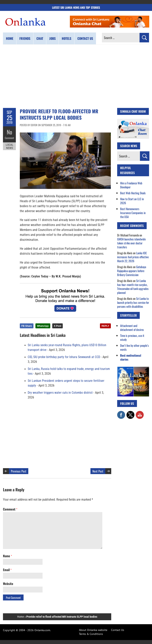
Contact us (85, 38)
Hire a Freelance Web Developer (131, 185)
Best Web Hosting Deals (133, 193)
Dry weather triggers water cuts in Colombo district (60, 393)
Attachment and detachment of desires (132, 328)
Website (8, 584)
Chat (40, 38)
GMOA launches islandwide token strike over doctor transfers (131, 243)
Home (10, 38)
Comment (9, 138)
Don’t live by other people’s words (134, 347)
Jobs (52, 38)
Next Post (98, 471)
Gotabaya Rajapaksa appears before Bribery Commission (132, 271)
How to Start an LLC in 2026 (132, 201)
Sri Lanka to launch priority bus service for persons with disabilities (133, 302)
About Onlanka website (93, 630)
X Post (57, 326)
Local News (9, 146)
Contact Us (118, 630)
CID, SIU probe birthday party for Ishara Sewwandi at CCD (64, 357)
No (9, 132)
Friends (25, 38)
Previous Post (19, 471)
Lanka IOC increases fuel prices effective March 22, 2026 (133, 257)
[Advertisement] (76, 76)
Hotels (66, 38)
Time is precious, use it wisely (132, 337)
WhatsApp (43, 326)
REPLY (105, 326)
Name (7, 556)
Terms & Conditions (91, 634)
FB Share (27, 326)
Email (7, 570)
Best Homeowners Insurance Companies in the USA (133, 213)
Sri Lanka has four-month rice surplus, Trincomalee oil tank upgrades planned (133, 287)
